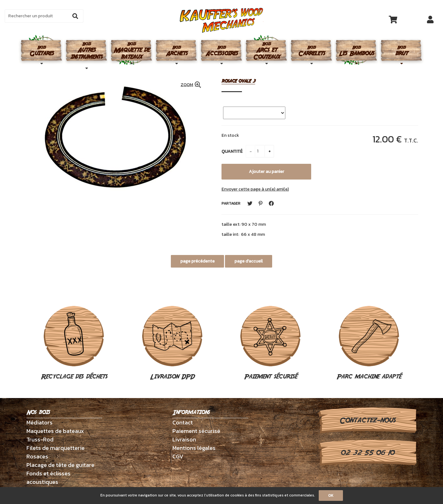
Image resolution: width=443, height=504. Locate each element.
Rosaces (37, 456)
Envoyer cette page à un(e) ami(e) (255, 189)
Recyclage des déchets (74, 344)
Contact (183, 422)
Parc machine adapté (369, 344)
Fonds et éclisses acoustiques (48, 478)
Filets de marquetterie (56, 448)
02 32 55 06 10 (367, 453)
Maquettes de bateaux (55, 431)
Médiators (39, 422)
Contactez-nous (367, 420)
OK (331, 496)
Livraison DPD (172, 344)
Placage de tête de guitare (60, 465)
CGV (178, 456)
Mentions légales (194, 448)
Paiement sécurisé (271, 344)
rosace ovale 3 (238, 81)
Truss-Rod (40, 439)
